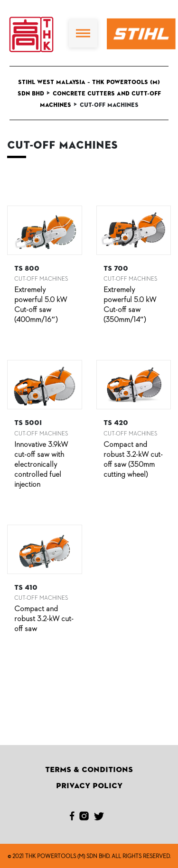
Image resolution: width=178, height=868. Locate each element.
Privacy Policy (89, 786)
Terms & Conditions (89, 770)
